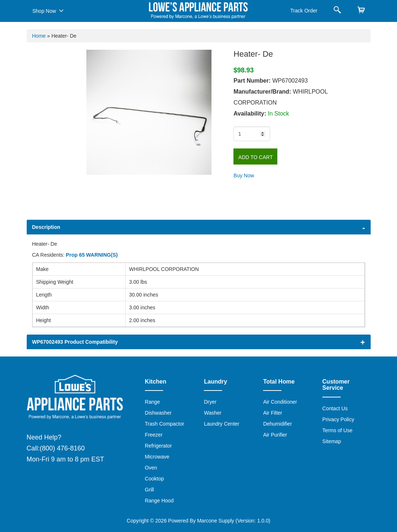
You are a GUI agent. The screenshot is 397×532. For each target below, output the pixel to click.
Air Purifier (275, 435)
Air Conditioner (280, 402)
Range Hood (159, 501)
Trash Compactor (165, 424)
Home (39, 36)
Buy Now (244, 176)
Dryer (210, 402)
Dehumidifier (278, 424)
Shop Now (48, 11)
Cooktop (154, 479)
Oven (151, 468)
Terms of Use (337, 430)
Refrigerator (158, 446)
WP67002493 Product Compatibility (75, 342)
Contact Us (335, 408)
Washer (213, 413)
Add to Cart (255, 157)
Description (46, 227)
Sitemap (332, 441)
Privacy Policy (338, 419)
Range (152, 402)
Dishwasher (158, 413)
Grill (149, 490)
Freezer (154, 435)
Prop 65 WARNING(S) (92, 255)
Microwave (157, 457)
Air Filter (273, 413)
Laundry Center (222, 424)
